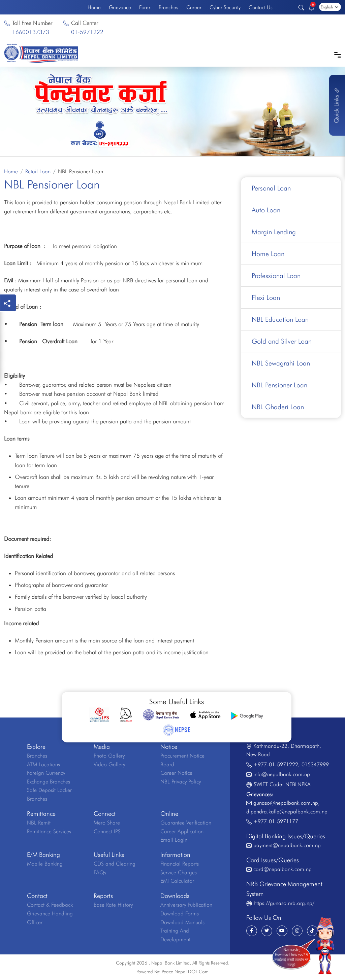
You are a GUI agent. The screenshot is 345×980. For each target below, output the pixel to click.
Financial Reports (180, 864)
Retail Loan (38, 171)
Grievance (120, 7)
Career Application (182, 831)
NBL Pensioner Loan (279, 385)
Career (194, 7)
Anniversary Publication (186, 905)
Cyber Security (225, 7)
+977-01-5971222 (276, 764)
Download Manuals (182, 922)
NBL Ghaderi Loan (278, 407)
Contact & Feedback (50, 905)
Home (94, 7)
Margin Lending (274, 232)
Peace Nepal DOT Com (185, 972)
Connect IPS (107, 831)
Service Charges (179, 872)
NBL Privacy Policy (181, 782)
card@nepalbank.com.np (283, 869)
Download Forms (180, 914)
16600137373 (31, 32)
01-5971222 (87, 32)
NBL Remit (39, 823)
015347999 (315, 764)
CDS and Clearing (115, 864)
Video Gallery (109, 764)
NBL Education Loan (280, 319)
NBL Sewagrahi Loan (281, 363)
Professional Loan (276, 276)
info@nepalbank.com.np (282, 774)
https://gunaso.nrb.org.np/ (284, 903)
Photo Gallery (109, 756)
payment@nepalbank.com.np (287, 845)
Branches (168, 7)
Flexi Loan (266, 297)
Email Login (174, 840)
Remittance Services (49, 831)
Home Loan (268, 254)
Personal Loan (271, 188)
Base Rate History (113, 905)
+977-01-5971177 (276, 821)
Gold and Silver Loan (282, 341)
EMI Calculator (177, 881)
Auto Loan (266, 210)
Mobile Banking (45, 864)
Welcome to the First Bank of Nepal (42, 7)
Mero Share (107, 823)
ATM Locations (43, 764)
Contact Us (261, 7)
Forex (145, 7)
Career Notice (176, 773)
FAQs (100, 872)
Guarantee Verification (186, 823)
